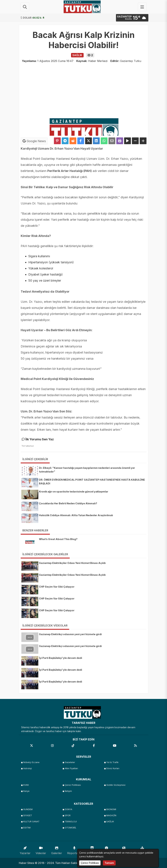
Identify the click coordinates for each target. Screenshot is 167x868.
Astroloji (27, 768)
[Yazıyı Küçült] (135, 141)
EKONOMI (111, 809)
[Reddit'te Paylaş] (73, 141)
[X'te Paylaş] (89, 141)
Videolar (41, 850)
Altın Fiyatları (71, 768)
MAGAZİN (111, 815)
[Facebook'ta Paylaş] (81, 141)
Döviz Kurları (113, 768)
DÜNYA (68, 809)
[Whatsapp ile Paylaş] (104, 141)
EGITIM (27, 828)
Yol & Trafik (112, 762)
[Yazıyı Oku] (127, 141)
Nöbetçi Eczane (31, 762)
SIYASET (28, 815)
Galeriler (57, 850)
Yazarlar (25, 850)
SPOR (68, 815)
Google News (34, 141)
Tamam (109, 863)
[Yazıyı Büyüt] (143, 141)
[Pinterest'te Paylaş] (57, 141)
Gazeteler (70, 762)
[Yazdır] (120, 141)
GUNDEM (28, 809)
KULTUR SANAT (31, 822)
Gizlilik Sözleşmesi (116, 785)
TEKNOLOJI (71, 822)
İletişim (68, 791)
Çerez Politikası (73, 785)
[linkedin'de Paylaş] (96, 141)
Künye (26, 791)
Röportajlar (74, 850)
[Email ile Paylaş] (112, 141)
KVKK (26, 785)
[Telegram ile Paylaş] (65, 141)
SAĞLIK (110, 822)
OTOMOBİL (71, 828)
